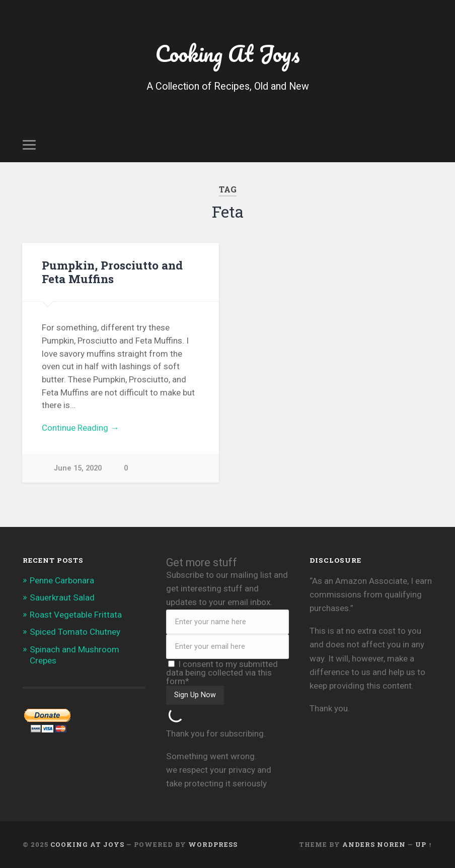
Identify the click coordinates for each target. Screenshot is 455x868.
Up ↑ (424, 844)
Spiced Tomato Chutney (75, 632)
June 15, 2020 (78, 468)
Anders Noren (374, 844)
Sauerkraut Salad (62, 597)
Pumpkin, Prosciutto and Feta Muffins (112, 272)
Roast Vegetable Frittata (76, 615)
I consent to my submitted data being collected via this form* (222, 673)
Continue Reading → (80, 428)
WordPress (213, 844)
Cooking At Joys (227, 53)
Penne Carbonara (62, 580)
